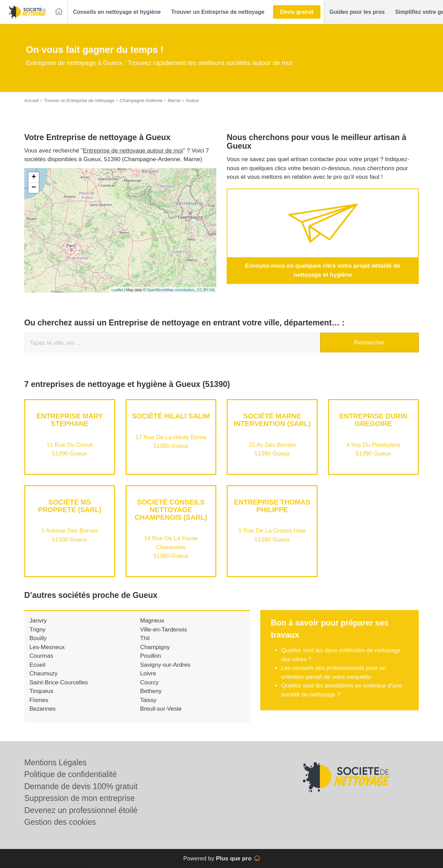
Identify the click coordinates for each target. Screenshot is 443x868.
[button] (117, 12)
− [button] (34, 188)
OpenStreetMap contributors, (172, 290)
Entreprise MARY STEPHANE (70, 420)
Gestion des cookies (60, 822)
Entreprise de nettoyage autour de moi (133, 151)
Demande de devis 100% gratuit (81, 786)
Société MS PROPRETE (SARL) (70, 506)
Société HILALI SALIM (171, 416)
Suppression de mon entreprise (80, 798)
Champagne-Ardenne (141, 100)
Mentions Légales (55, 763)
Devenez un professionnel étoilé (81, 810)
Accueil (31, 100)
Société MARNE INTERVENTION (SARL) (272, 420)
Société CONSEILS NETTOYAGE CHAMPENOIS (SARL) (171, 510)
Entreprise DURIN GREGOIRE (373, 420)
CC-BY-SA (206, 290)
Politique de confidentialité (70, 774)
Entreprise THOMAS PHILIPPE (272, 506)
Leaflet (117, 290)
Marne (174, 100)
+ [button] (34, 177)
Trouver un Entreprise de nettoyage (79, 100)
